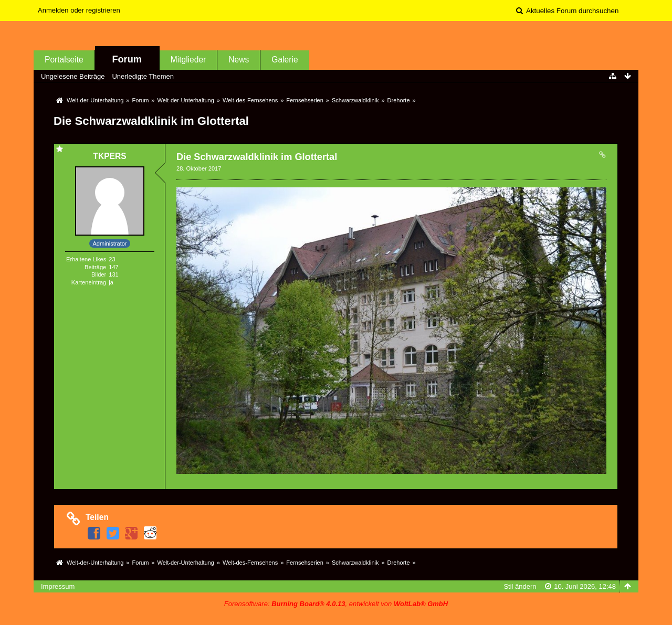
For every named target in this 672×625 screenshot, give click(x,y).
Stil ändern (520, 586)
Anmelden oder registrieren (79, 10)
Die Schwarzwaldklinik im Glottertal (151, 121)
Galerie (285, 60)
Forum (127, 59)
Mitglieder (188, 60)
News (239, 60)
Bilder (99, 274)
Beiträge (95, 267)
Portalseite (64, 60)
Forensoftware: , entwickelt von (336, 604)
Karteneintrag (89, 282)
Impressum (58, 586)
